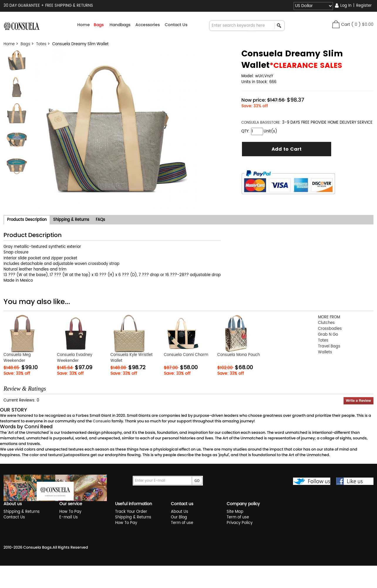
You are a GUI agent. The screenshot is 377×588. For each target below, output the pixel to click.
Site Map (235, 512)
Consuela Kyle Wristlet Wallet (132, 358)
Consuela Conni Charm (186, 355)
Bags (25, 44)
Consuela (102, 421)
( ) (362, 25)
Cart (346, 25)
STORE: (261, 123)
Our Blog (179, 517)
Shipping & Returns (22, 512)
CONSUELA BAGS (255, 123)
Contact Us (176, 25)
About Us (180, 512)
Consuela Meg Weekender (17, 358)
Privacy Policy (240, 523)
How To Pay (70, 512)
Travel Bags (329, 346)
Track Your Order (131, 512)
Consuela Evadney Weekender (75, 358)
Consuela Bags (37, 547)
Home (84, 25)
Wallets (325, 352)
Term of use (182, 523)
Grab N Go (328, 335)
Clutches (326, 323)
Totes (41, 44)
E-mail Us (69, 517)
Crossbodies (330, 329)
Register (364, 6)
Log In (346, 6)
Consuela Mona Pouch (239, 355)
